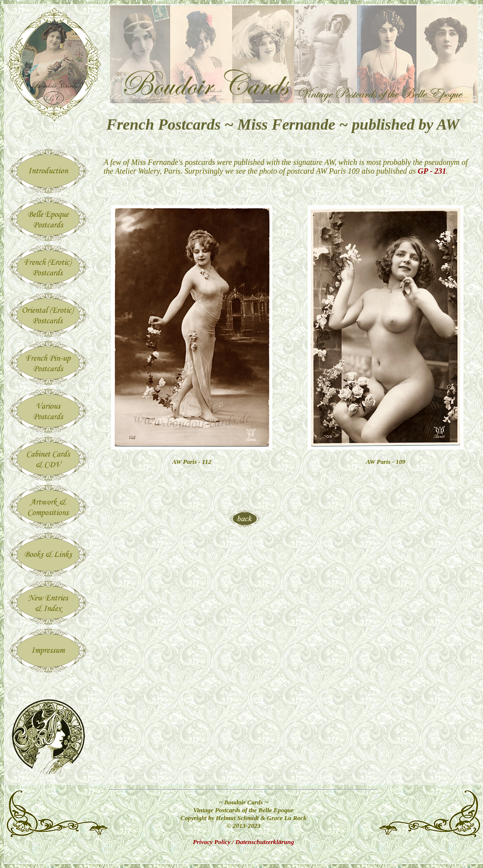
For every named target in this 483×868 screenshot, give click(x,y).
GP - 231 (432, 171)
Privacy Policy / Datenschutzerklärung (244, 842)
